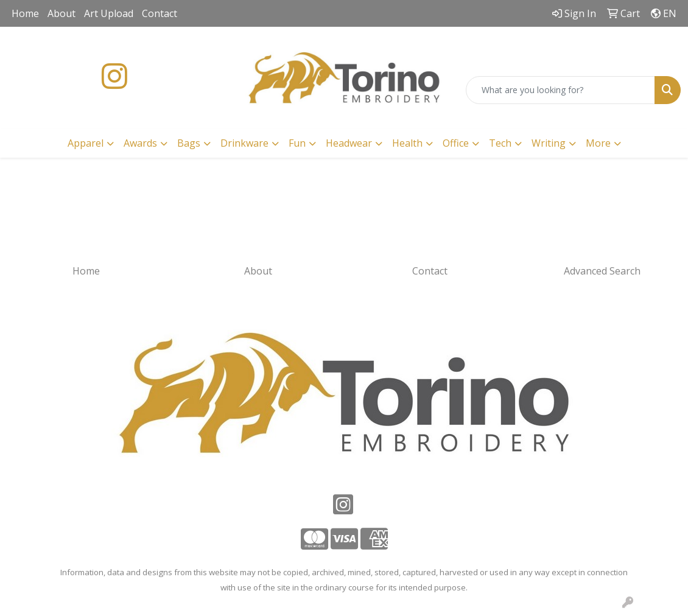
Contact (160, 13)
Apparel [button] (86, 143)
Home (25, 13)
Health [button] (407, 143)
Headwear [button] (349, 143)
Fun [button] (297, 143)
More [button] (598, 143)
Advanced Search (602, 271)
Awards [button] (140, 143)
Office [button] (456, 143)
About (61, 13)
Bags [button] (189, 143)
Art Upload (109, 13)
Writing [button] (549, 143)
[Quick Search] (560, 90)
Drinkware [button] (244, 143)
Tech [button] (500, 143)
